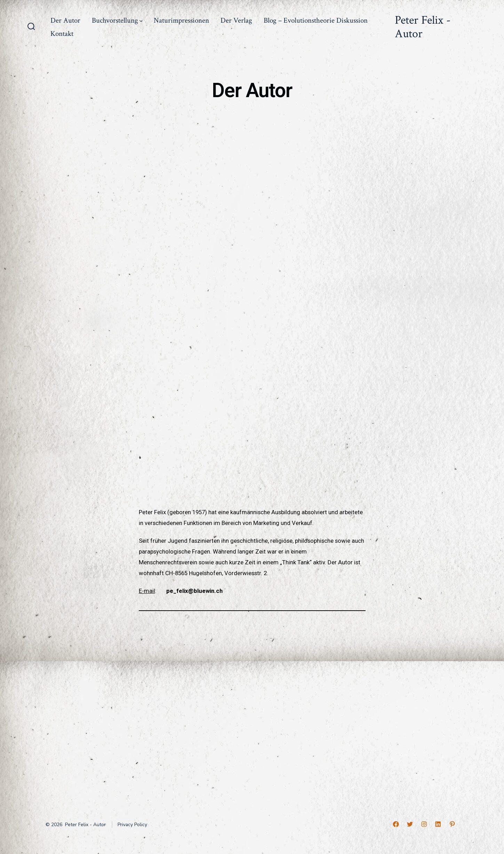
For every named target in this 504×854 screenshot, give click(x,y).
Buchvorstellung (117, 20)
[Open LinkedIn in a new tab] (438, 824)
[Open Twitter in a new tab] (410, 824)
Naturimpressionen (181, 20)
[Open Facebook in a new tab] (396, 824)
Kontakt (62, 34)
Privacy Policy (132, 825)
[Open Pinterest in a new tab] (452, 824)
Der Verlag (236, 20)
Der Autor (65, 20)
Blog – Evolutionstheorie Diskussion (316, 20)
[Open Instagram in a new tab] (424, 824)
